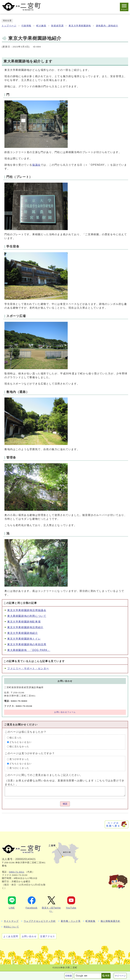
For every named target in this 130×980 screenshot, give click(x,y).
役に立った (16, 738)
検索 (107, 976)
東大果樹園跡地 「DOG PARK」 (29, 650)
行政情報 (26, 26)
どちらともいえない (21, 742)
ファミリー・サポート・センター (28, 668)
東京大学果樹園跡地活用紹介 (25, 627)
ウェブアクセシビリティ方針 (40, 921)
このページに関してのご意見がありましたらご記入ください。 (44, 775)
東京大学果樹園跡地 (80, 26)
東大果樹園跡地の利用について (27, 616)
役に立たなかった (19, 746)
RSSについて (11, 927)
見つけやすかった (19, 759)
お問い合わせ (29, 936)
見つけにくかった (19, 768)
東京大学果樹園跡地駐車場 (24, 622)
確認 (65, 804)
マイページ (120, 976)
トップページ (9, 26)
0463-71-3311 (17, 872)
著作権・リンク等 (71, 921)
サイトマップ (11, 921)
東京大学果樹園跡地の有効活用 (27, 644)
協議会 (36, 165)
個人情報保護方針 (110, 921)
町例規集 (90, 921)
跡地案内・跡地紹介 (107, 26)
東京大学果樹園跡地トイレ (24, 639)
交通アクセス (48, 936)
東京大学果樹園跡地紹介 (23, 633)
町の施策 (41, 26)
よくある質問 (11, 936)
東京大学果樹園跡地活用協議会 (27, 610)
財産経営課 (57, 26)
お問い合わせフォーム (65, 712)
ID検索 (69, 976)
